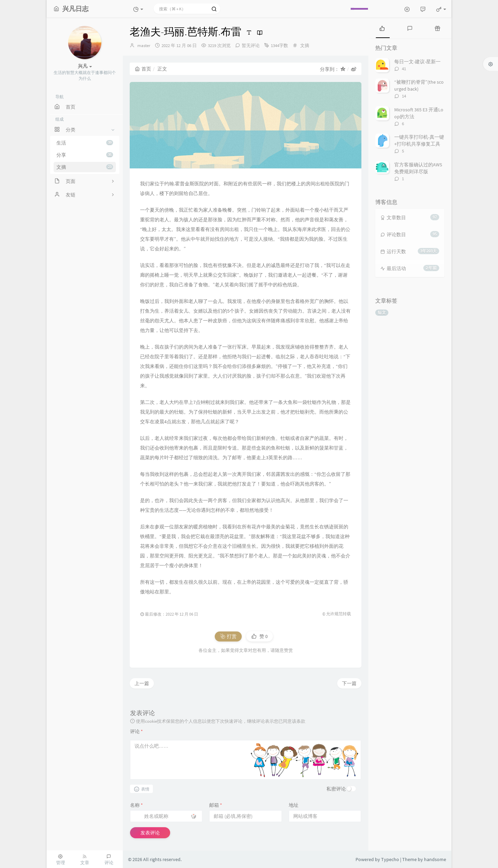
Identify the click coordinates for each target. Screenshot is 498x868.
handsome (435, 859)
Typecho (390, 859)
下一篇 (349, 683)
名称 (136, 805)
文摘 (85, 167)
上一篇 (142, 683)
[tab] (382, 28)
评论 (136, 731)
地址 (294, 805)
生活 (85, 143)
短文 (382, 312)
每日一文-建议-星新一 (417, 62)
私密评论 (336, 789)
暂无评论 (251, 45)
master (144, 45)
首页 (143, 69)
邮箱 (216, 805)
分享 (85, 155)
